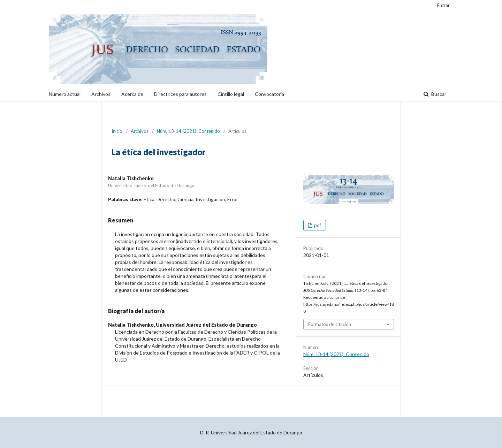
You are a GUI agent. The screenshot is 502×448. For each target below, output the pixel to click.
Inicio (117, 131)
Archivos (101, 94)
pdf (317, 225)
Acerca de (132, 94)
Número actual (65, 94)
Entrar (443, 5)
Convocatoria (269, 94)
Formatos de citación (330, 324)
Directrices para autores (180, 94)
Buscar (438, 94)
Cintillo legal (231, 94)
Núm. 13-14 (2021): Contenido (188, 131)
